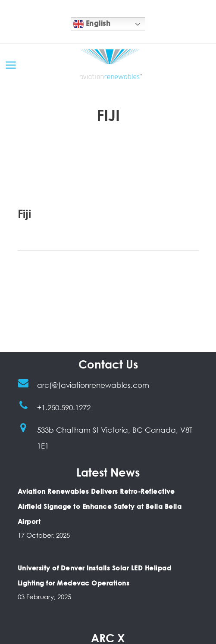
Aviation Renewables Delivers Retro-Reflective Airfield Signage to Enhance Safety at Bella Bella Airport (100, 506)
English (92, 24)
